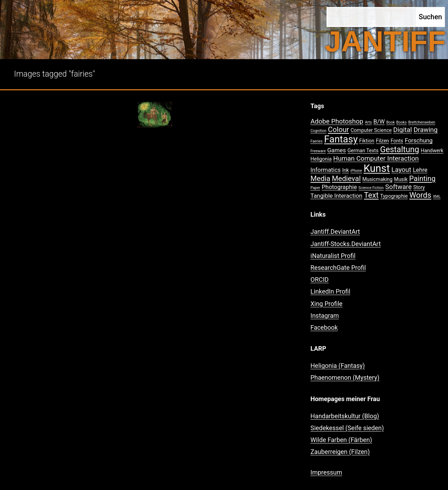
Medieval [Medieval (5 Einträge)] (346, 178)
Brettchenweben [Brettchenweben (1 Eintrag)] (422, 122)
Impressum (326, 472)
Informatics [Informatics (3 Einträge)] (325, 170)
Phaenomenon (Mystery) (345, 377)
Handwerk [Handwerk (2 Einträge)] (432, 151)
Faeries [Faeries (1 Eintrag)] (317, 141)
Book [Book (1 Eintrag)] (391, 122)
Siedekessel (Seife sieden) (347, 428)
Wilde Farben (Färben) (341, 440)
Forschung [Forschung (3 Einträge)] (419, 140)
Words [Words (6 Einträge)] (420, 195)
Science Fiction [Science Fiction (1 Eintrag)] (371, 188)
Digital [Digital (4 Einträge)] (403, 130)
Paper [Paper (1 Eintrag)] (315, 188)
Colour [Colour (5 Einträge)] (338, 129)
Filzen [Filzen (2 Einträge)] (383, 141)
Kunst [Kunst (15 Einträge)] (377, 168)
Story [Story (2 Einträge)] (419, 187)
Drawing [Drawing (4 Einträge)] (425, 130)
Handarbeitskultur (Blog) (345, 416)
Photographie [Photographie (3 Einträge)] (339, 187)
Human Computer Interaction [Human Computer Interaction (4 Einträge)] (376, 158)
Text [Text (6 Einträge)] (371, 195)
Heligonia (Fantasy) (338, 366)
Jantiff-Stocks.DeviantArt (346, 244)
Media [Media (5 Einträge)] (320, 178)
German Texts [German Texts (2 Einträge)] (363, 151)
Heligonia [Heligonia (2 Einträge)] (321, 159)
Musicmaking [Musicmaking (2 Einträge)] (377, 179)
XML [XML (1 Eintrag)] (437, 197)
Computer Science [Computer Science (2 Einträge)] (371, 130)
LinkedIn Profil (330, 291)
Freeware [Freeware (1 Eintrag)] (318, 151)
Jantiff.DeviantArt (335, 232)
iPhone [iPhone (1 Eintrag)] (356, 171)
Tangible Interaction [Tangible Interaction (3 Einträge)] (336, 196)
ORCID (320, 279)
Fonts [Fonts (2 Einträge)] (397, 141)
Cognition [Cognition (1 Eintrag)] (318, 131)
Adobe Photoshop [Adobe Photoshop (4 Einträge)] (337, 121)
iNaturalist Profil (333, 256)
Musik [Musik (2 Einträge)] (401, 179)
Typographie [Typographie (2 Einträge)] (394, 196)
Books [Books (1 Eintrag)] (401, 122)
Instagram (325, 316)
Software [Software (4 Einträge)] (399, 187)
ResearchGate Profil (338, 268)
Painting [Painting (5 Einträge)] (422, 178)
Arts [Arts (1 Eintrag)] (368, 122)
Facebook (324, 327)
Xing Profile (327, 304)
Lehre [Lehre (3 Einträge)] (420, 170)
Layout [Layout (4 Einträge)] (401, 170)
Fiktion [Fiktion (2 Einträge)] (367, 141)
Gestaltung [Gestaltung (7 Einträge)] (400, 150)
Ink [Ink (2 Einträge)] (346, 170)
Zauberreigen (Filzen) (340, 452)
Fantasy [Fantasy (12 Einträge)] (341, 139)
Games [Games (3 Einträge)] (337, 150)
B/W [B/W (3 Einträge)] (379, 121)
